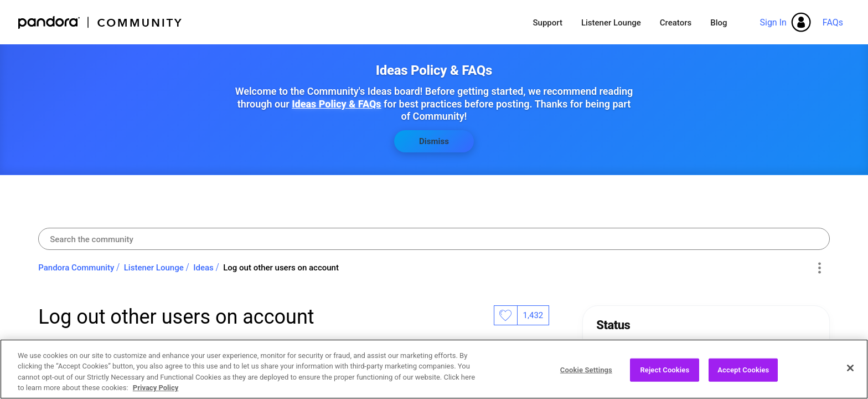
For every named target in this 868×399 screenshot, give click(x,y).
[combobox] (434, 239)
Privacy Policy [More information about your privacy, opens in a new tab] (156, 390)
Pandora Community (100, 22)
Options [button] (820, 268)
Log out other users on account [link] (281, 268)
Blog (719, 23)
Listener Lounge (611, 23)
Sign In (773, 22)
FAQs (833, 22)
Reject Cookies (665, 372)
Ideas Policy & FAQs (336, 104)
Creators (676, 23)
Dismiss (434, 141)
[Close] (850, 370)
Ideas (203, 268)
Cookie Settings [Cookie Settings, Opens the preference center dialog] (586, 372)
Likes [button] (505, 315)
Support (547, 23)
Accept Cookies (743, 372)
